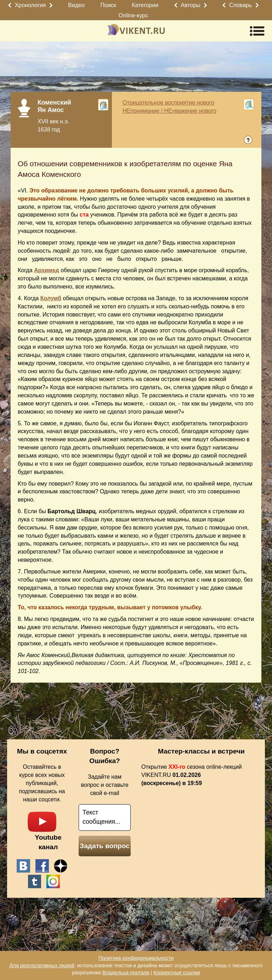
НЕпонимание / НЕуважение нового (169, 111)
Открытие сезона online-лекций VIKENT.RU (192, 775)
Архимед (47, 270)
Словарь (240, 5)
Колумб (51, 298)
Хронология (30, 5)
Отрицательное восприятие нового (168, 103)
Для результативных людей (42, 965)
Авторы (190, 5)
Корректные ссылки (177, 973)
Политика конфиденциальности (136, 958)
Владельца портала (126, 973)
